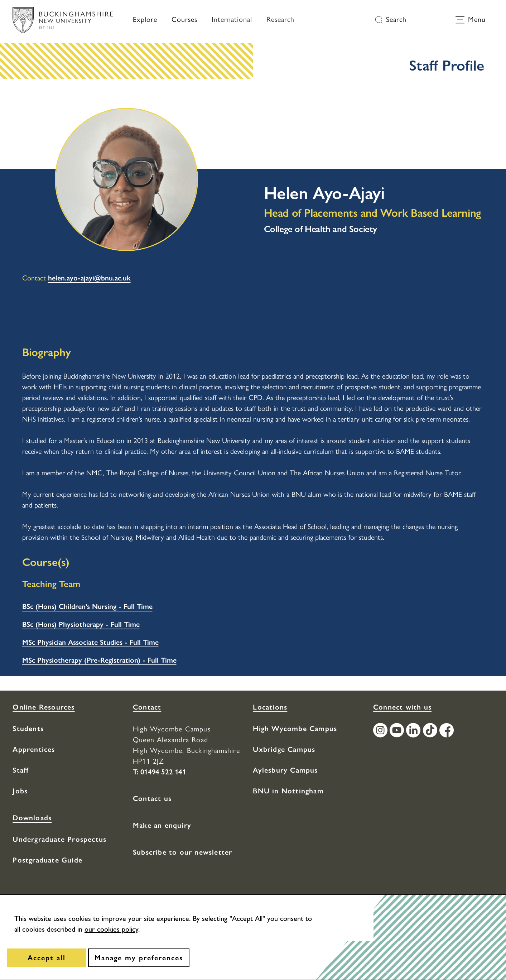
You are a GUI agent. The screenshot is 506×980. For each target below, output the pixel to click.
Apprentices (34, 749)
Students (28, 729)
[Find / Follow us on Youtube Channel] (398, 731)
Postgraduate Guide (47, 860)
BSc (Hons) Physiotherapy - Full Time (81, 624)
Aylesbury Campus (285, 770)
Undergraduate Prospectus (59, 839)
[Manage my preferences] (139, 958)
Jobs (20, 791)
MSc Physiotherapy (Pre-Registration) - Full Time (99, 660)
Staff (21, 770)
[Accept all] (47, 958)
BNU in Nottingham (288, 791)
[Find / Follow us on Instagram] (381, 731)
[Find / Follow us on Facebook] (448, 731)
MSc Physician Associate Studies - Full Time (90, 642)
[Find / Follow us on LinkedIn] (414, 731)
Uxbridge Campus (284, 749)
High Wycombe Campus (295, 729)
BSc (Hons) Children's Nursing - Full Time (87, 606)
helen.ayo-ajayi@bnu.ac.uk (89, 278)
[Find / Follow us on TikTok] (431, 731)
